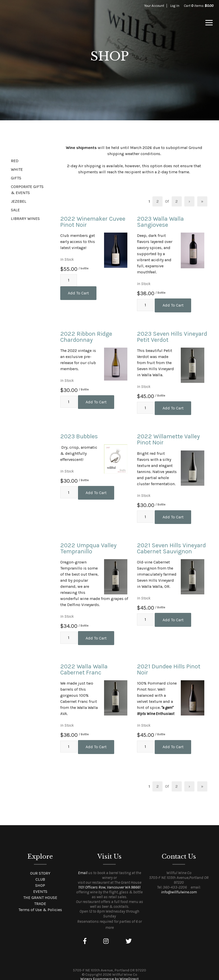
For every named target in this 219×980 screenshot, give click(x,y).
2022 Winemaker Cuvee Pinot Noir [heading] (93, 222)
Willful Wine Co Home (41, 23)
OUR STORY (40, 867)
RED (15, 161)
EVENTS (40, 885)
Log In (175, 6)
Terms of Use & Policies (40, 903)
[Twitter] (129, 935)
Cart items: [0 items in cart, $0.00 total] (199, 6)
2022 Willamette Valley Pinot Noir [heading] (168, 437)
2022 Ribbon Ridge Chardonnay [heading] (86, 335)
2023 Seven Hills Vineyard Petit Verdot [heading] (172, 335)
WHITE (17, 169)
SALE (15, 210)
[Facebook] (85, 935)
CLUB (40, 873)
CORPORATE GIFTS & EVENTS (27, 190)
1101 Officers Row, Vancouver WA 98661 (109, 881)
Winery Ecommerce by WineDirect (109, 972)
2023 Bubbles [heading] (79, 434)
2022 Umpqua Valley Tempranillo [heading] (88, 544)
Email (83, 866)
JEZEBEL (19, 201)
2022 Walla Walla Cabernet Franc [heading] (84, 664)
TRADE (40, 897)
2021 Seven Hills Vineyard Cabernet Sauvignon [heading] (171, 544)
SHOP (40, 879)
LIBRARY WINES (25, 219)
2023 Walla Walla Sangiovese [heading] (160, 222)
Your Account (154, 6)
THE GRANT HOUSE (40, 891)
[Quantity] (69, 283)
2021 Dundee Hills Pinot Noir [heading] (169, 664)
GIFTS (16, 178)
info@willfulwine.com (179, 885)
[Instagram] (106, 935)
